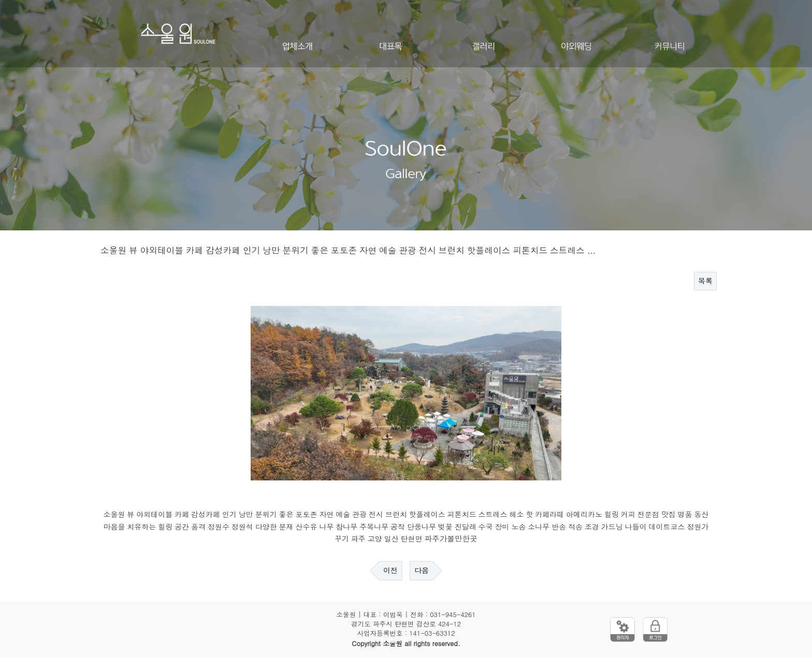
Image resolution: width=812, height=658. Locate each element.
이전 (390, 571)
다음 (422, 571)
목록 (705, 281)
